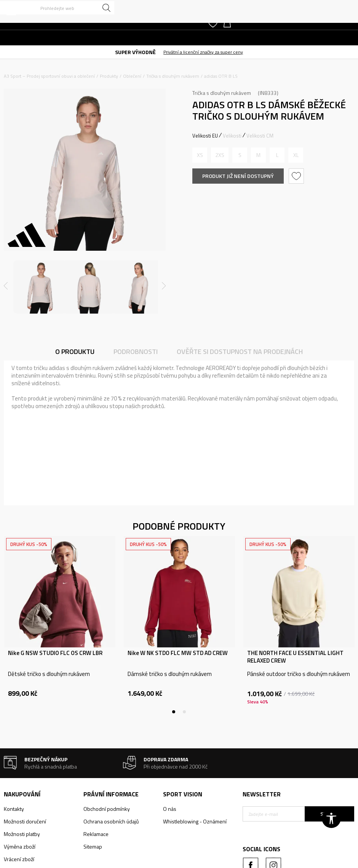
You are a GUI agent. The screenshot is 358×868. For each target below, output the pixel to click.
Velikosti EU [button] (205, 136)
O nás (170, 809)
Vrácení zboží (19, 859)
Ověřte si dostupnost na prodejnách (240, 352)
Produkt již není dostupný (238, 176)
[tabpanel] (60, 625)
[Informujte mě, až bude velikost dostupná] (200, 155)
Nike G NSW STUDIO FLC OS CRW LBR (55, 653)
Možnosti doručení (25, 821)
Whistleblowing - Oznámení (195, 821)
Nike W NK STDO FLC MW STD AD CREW (178, 653)
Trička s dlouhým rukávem (173, 76)
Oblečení (132, 76)
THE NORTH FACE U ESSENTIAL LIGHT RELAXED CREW (295, 657)
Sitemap (93, 846)
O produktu (75, 352)
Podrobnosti (136, 352)
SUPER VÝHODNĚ (135, 52)
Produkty (109, 76)
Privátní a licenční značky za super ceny (203, 52)
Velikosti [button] (232, 136)
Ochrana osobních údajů (111, 821)
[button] (57, 8)
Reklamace (96, 834)
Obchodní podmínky (107, 809)
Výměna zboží (20, 846)
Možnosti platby (22, 834)
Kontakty (14, 809)
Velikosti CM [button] (260, 136)
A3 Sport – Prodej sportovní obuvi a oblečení (49, 76)
